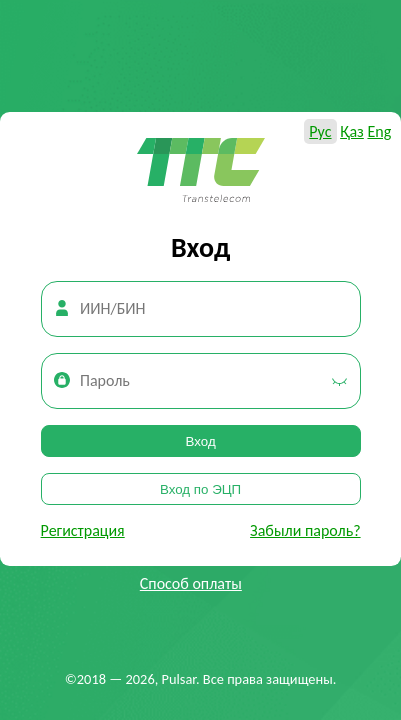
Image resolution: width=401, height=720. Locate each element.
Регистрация (83, 530)
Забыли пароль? (305, 530)
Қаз (352, 131)
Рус (320, 131)
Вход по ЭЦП (200, 489)
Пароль (105, 380)
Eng (379, 131)
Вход (201, 441)
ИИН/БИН (113, 308)
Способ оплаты (191, 583)
